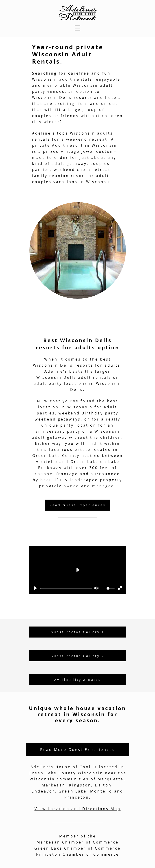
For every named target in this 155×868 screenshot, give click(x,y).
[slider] (66, 588)
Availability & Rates (78, 680)
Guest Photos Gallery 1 (77, 632)
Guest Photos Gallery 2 (77, 656)
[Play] (35, 588)
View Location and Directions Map (78, 809)
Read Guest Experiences (78, 505)
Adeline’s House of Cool (61, 767)
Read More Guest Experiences (78, 750)
